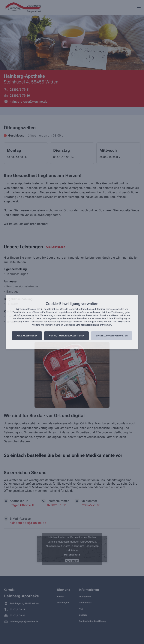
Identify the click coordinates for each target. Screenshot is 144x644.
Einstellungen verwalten (112, 336)
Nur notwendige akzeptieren (67, 336)
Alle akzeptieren (27, 336)
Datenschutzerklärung (87, 325)
